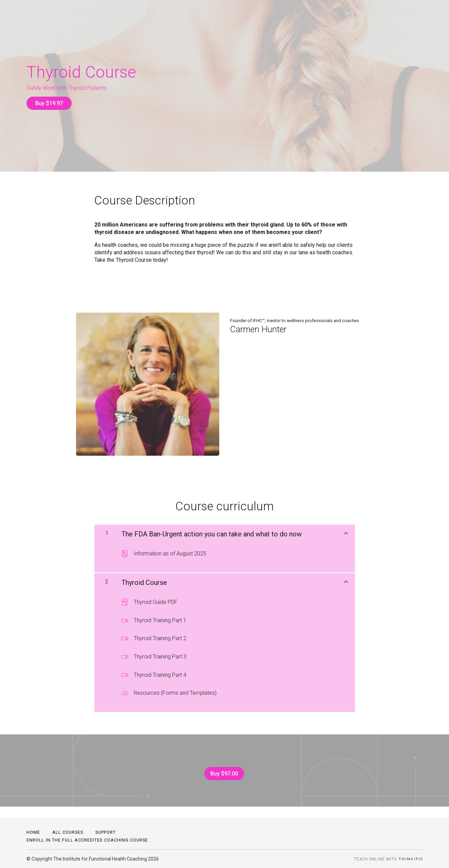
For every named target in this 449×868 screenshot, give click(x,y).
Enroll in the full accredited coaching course (87, 840)
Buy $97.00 (222, 769)
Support (106, 832)
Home (33, 832)
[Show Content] (345, 528)
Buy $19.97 (49, 103)
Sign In (414, 13)
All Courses (377, 13)
